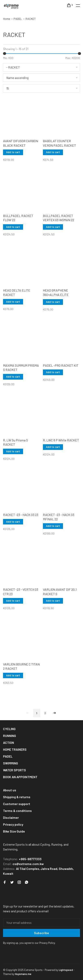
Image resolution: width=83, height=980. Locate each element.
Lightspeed (66, 970)
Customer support (17, 804)
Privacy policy (13, 824)
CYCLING (9, 729)
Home (7, 19)
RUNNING (10, 736)
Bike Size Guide (14, 831)
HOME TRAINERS (15, 749)
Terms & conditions (17, 811)
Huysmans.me (23, 974)
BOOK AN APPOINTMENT (20, 777)
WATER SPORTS (14, 770)
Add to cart (13, 152)
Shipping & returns (17, 797)
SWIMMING (11, 763)
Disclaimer (11, 817)
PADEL (18, 19)
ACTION (9, 743)
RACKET (31, 19)
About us (10, 790)
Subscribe (41, 933)
